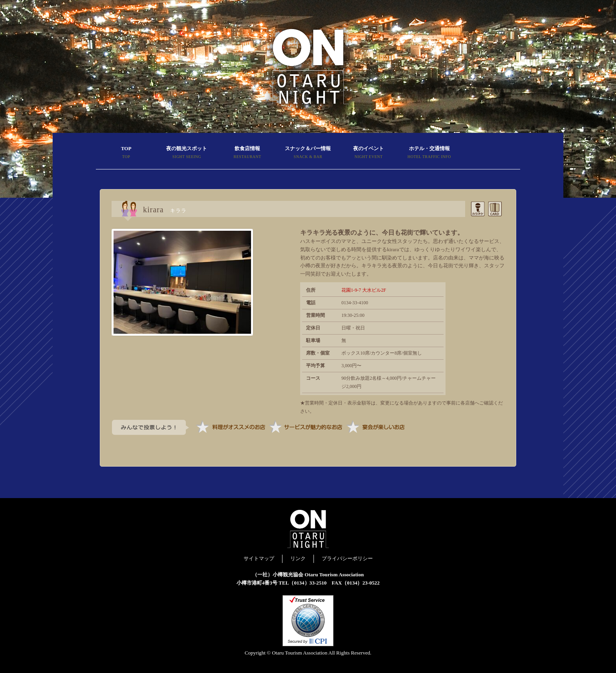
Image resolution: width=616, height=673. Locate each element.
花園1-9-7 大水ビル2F (364, 290)
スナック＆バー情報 (308, 153)
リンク (298, 558)
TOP (126, 153)
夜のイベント (368, 153)
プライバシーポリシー (347, 558)
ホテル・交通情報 (429, 153)
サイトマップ (259, 558)
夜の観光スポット (187, 153)
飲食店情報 (247, 153)
